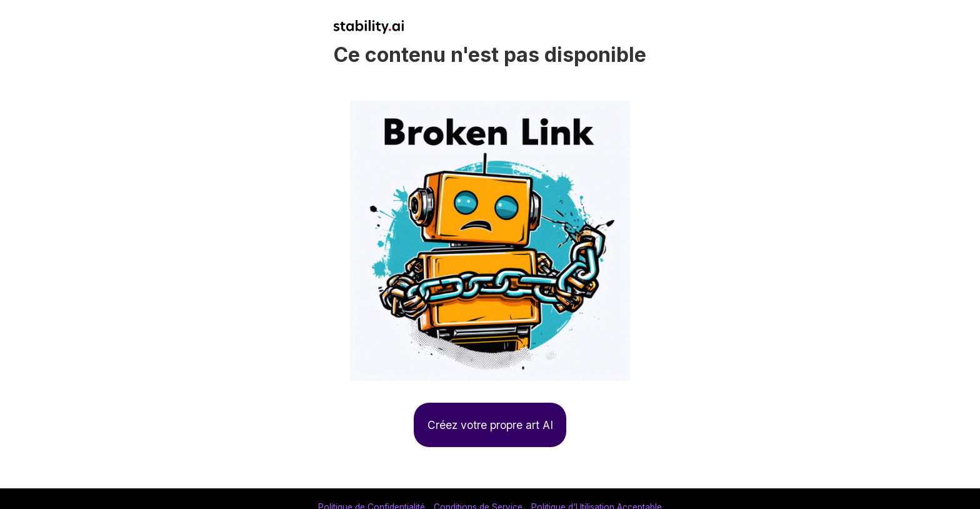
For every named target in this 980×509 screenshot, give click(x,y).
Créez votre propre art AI (490, 425)
